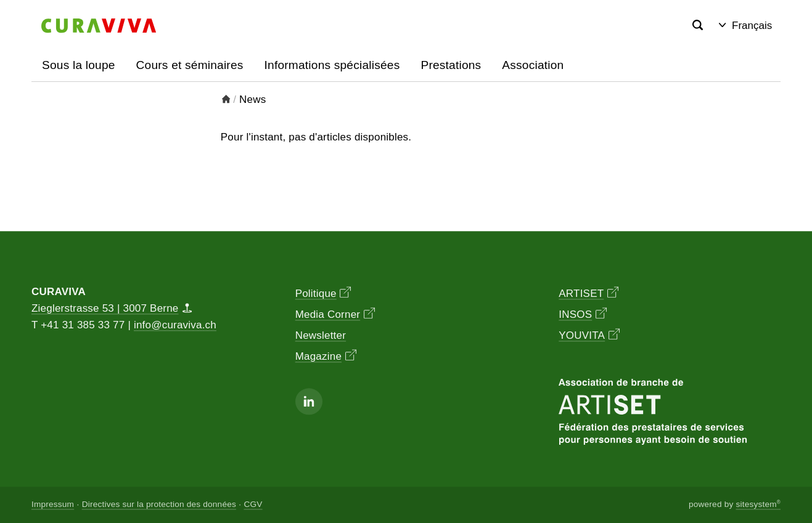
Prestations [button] (451, 65)
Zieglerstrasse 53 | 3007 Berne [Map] (112, 309)
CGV (253, 505)
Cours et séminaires (190, 65)
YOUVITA (589, 335)
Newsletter (321, 336)
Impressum (53, 505)
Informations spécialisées (332, 65)
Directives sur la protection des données (159, 505)
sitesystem (758, 505)
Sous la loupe (79, 65)
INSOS (583, 314)
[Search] (698, 26)
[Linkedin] (309, 401)
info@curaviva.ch (175, 326)
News (252, 99)
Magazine (326, 356)
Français (745, 26)
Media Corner (335, 314)
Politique (323, 294)
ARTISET (588, 294)
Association (533, 65)
